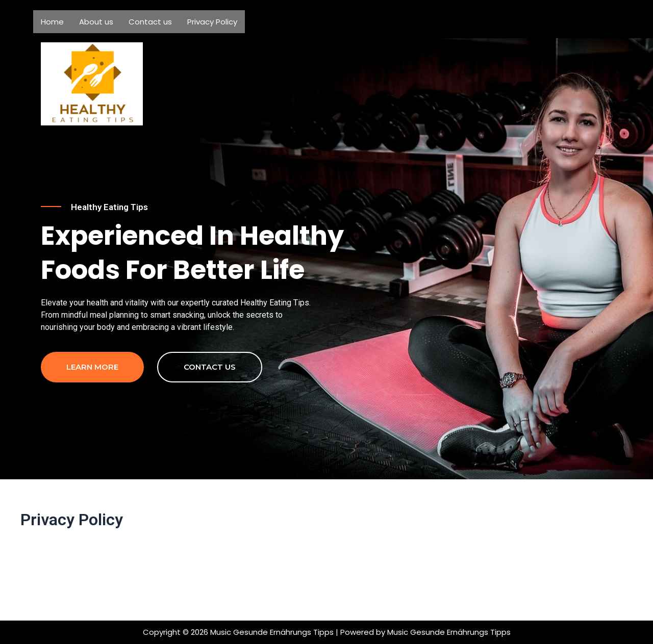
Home (52, 22)
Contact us (150, 22)
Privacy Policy (212, 22)
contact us (210, 415)
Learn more (92, 415)
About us (96, 22)
